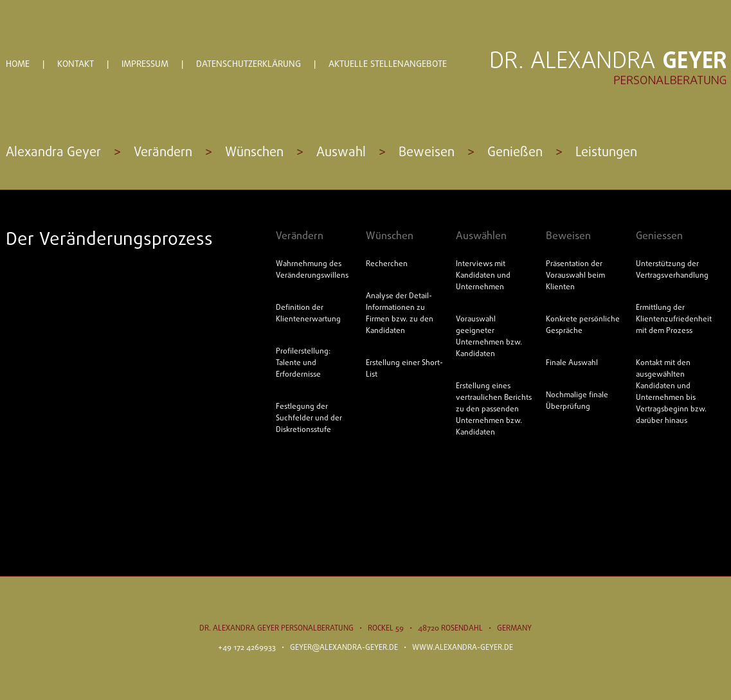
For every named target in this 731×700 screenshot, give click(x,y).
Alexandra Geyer (53, 153)
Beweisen (427, 153)
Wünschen (254, 153)
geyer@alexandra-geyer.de (344, 648)
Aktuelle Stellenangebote (388, 65)
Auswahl (341, 153)
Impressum (145, 65)
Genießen (515, 153)
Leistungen (606, 153)
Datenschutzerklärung (248, 65)
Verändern (163, 153)
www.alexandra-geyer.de (463, 648)
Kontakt (76, 65)
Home (18, 65)
